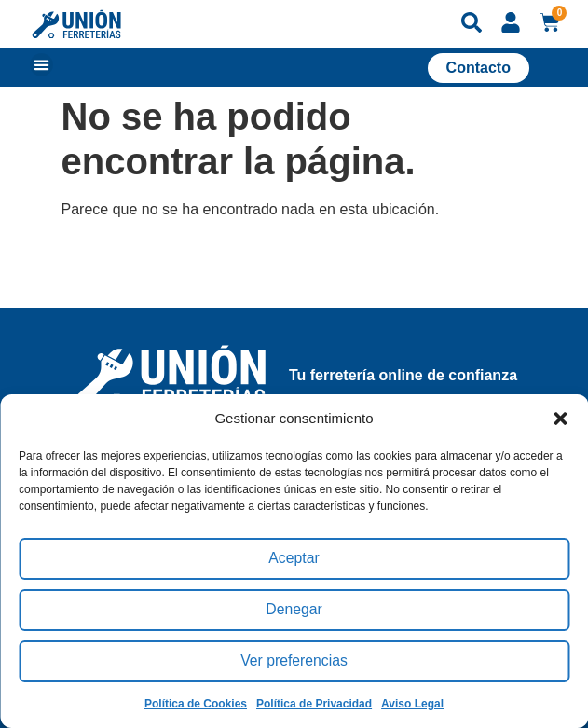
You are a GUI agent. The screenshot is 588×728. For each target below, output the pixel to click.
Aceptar (294, 559)
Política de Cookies (196, 704)
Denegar (294, 610)
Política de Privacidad (314, 704)
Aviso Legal (412, 704)
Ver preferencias (294, 661)
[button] (560, 419)
